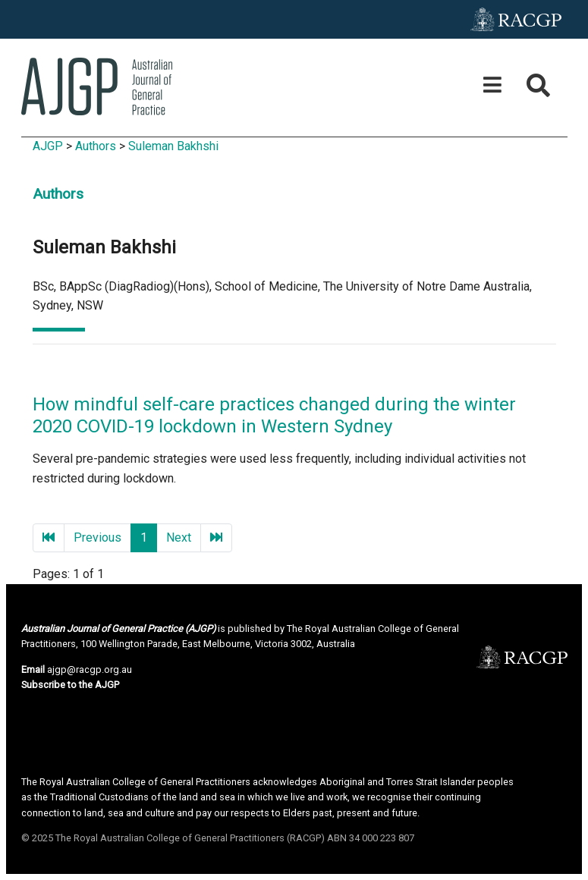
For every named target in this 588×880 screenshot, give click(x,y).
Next (179, 537)
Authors (96, 146)
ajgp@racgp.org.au (90, 669)
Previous (97, 537)
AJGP (48, 146)
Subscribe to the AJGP (70, 685)
